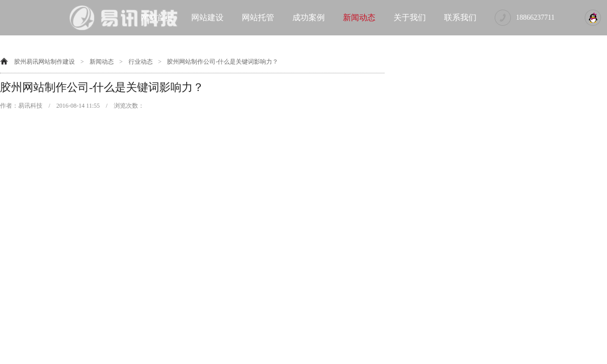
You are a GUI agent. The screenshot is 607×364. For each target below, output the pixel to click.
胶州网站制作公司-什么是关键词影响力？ (223, 62)
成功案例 (309, 17)
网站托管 (258, 17)
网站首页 (157, 17)
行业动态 (141, 62)
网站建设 (207, 17)
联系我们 (460, 17)
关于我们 (410, 17)
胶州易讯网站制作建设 (45, 62)
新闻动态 (359, 17)
